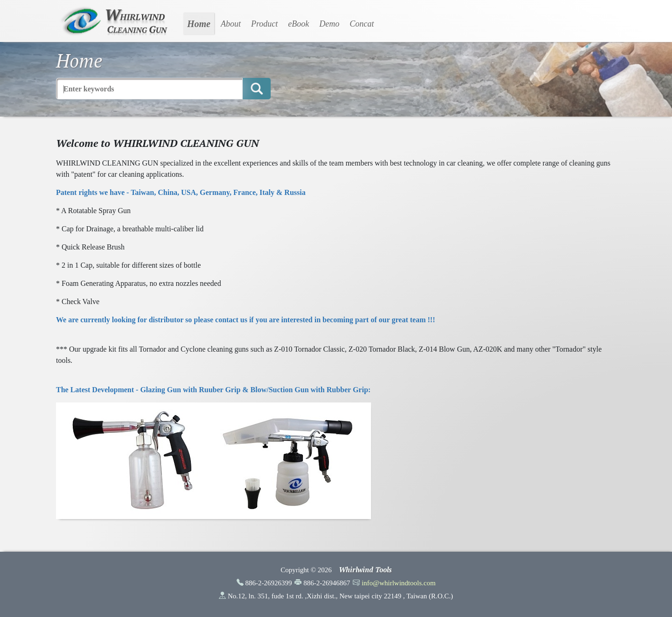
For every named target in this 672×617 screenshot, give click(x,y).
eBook (298, 24)
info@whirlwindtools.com (399, 583)
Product (264, 24)
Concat (362, 24)
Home (199, 24)
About (231, 24)
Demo (329, 24)
